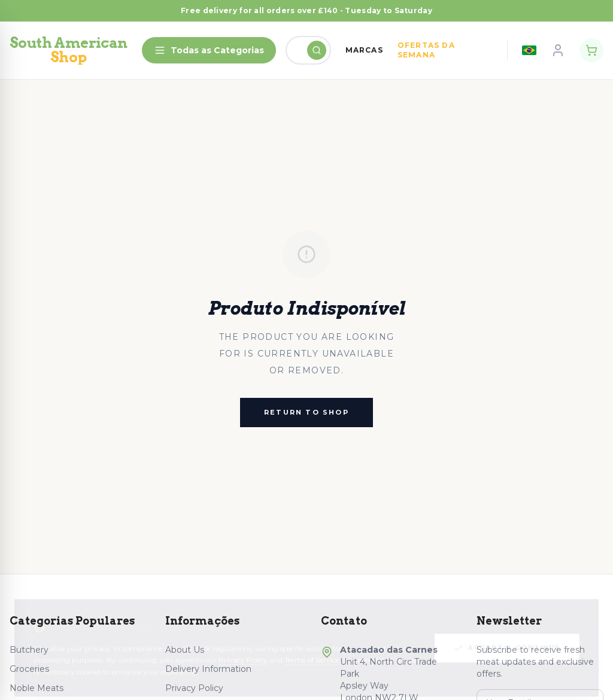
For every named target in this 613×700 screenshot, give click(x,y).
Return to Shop (306, 412)
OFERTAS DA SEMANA (426, 50)
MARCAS (364, 50)
